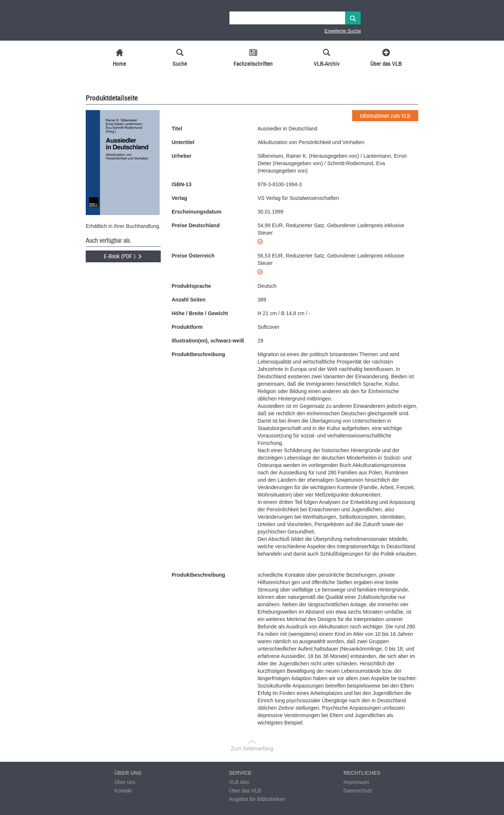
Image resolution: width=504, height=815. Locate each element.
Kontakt (123, 791)
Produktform (187, 327)
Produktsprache (192, 286)
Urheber (182, 156)
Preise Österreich (193, 256)
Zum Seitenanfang (252, 748)
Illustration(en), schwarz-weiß (208, 341)
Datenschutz (358, 791)
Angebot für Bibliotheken (257, 799)
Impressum (356, 782)
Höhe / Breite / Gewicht (200, 313)
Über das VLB (245, 791)
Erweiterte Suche (343, 31)
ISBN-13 (182, 184)
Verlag (180, 198)
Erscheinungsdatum (197, 212)
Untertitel (183, 142)
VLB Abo (239, 782)
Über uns (125, 782)
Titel (177, 129)
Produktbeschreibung (199, 354)
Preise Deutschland (196, 225)
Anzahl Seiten (189, 300)
